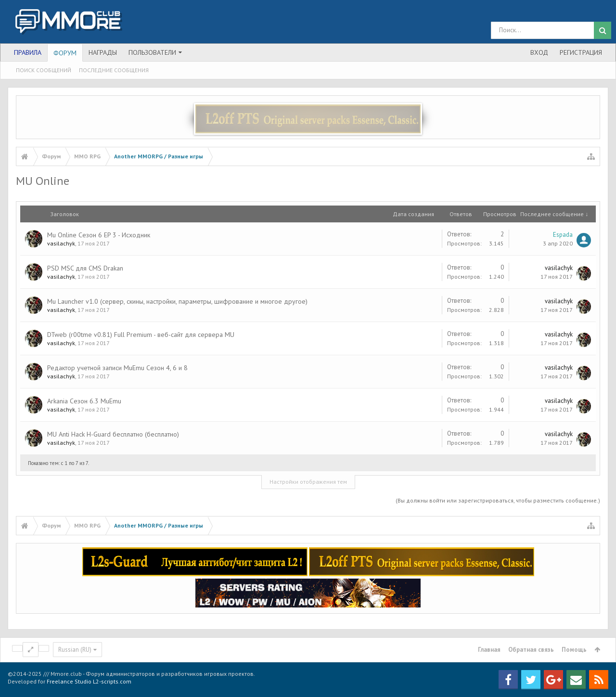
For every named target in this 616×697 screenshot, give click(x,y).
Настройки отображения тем (308, 482)
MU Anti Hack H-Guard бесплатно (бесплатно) (113, 434)
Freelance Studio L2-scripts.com (89, 681)
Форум (65, 53)
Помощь (574, 650)
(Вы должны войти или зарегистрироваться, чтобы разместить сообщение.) (498, 500)
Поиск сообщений (44, 70)
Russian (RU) (75, 650)
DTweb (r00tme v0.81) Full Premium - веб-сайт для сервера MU (141, 335)
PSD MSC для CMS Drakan (85, 268)
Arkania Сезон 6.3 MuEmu (84, 401)
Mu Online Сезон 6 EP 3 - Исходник (99, 235)
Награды (103, 52)
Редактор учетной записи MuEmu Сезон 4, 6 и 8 (117, 368)
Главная (489, 650)
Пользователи (152, 52)
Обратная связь (531, 650)
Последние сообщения (114, 70)
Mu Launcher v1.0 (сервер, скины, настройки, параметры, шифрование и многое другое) (177, 301)
